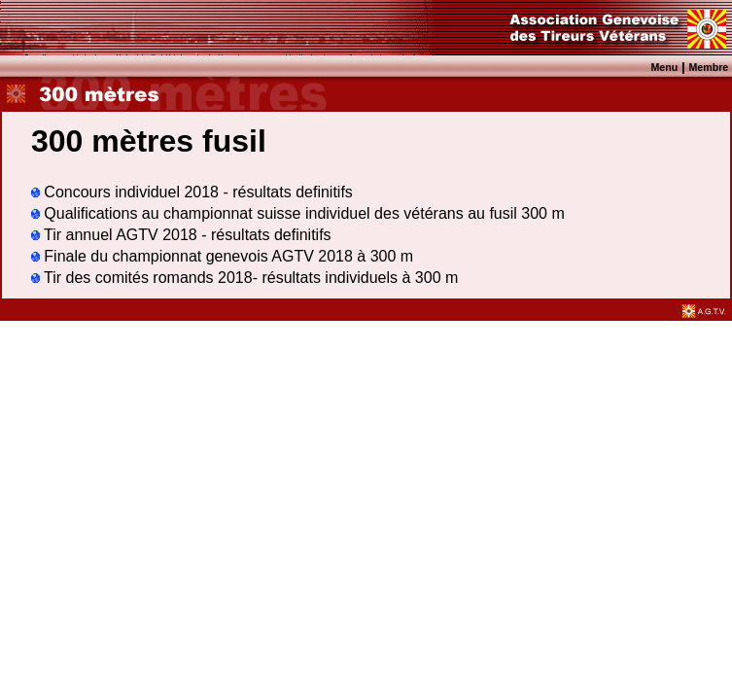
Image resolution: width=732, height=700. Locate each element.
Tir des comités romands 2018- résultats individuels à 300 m (244, 278)
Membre (708, 67)
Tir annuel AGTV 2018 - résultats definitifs (181, 235)
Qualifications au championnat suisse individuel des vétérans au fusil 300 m (298, 213)
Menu (664, 67)
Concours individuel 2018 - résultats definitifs (192, 192)
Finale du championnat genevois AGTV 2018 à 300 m (222, 256)
